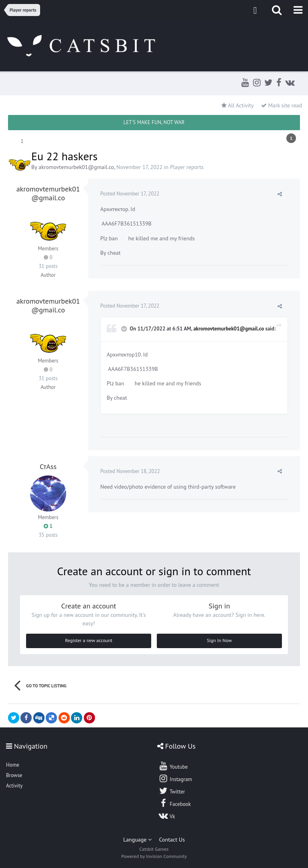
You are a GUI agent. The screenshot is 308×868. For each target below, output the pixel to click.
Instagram (175, 778)
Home (13, 765)
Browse (14, 775)
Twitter (172, 791)
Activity (14, 786)
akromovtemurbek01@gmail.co (76, 167)
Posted (130, 194)
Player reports (187, 167)
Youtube (173, 766)
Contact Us (172, 840)
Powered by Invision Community (154, 856)
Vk (167, 816)
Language (137, 840)
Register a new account (89, 640)
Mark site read (282, 105)
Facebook (175, 803)
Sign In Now (219, 640)
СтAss (48, 466)
